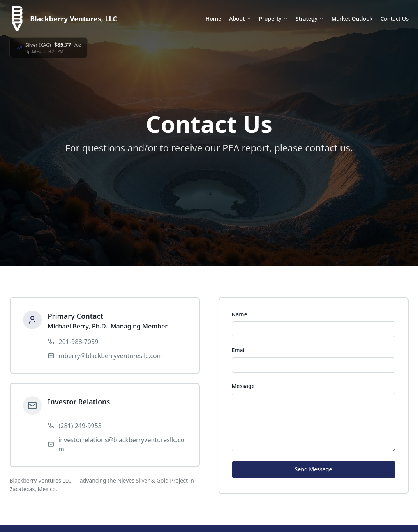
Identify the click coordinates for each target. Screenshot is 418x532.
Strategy (310, 18)
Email (239, 350)
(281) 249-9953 (80, 426)
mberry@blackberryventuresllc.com (111, 356)
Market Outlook (352, 18)
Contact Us (394, 18)
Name (240, 314)
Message (243, 386)
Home (213, 18)
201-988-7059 (79, 342)
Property (273, 18)
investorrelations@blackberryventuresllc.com (122, 444)
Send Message (313, 469)
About (240, 18)
